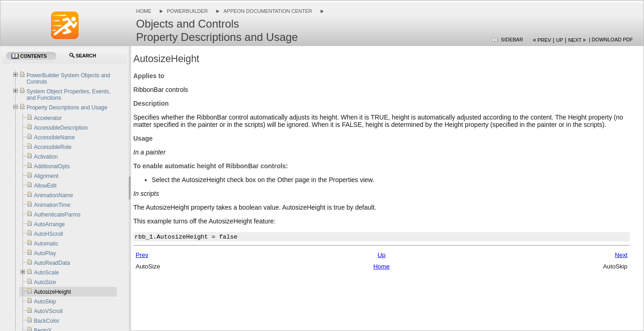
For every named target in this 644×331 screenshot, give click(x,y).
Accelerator (48, 118)
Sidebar (512, 40)
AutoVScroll (48, 311)
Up (560, 40)
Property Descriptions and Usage (67, 108)
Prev (544, 40)
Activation (46, 157)
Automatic (46, 244)
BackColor (47, 321)
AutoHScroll (48, 234)
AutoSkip (45, 302)
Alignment (46, 176)
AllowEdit (45, 186)
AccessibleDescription (61, 128)
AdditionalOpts (52, 166)
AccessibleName (54, 137)
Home (144, 11)
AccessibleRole (53, 147)
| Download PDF (611, 40)
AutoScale (47, 273)
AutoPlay (45, 253)
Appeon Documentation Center (268, 11)
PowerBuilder (187, 11)
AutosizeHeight (53, 292)
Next (575, 40)
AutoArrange (49, 224)
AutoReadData (52, 263)
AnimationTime (52, 205)
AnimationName (54, 195)
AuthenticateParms (57, 215)
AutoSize (45, 282)
